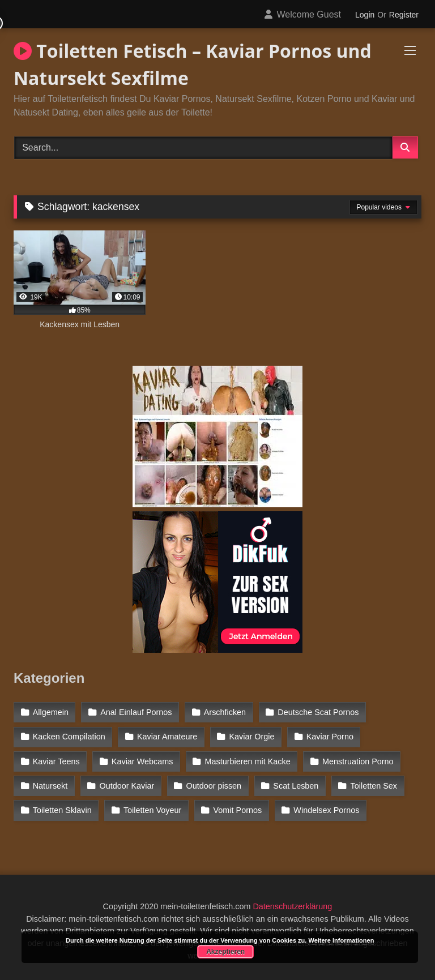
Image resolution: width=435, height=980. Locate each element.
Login (365, 15)
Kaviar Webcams (142, 761)
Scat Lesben (296, 786)
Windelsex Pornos (326, 810)
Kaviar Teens (56, 761)
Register (404, 15)
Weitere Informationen (341, 940)
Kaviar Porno (330, 737)
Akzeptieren (225, 952)
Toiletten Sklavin (62, 810)
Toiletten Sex (374, 786)
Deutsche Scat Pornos (318, 712)
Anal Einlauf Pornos (136, 712)
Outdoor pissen (214, 786)
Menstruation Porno (358, 761)
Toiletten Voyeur (152, 810)
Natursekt (50, 786)
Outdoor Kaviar (127, 786)
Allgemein (51, 712)
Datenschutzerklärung (292, 906)
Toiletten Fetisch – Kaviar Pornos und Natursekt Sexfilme (193, 64)
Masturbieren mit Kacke (248, 761)
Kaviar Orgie (252, 737)
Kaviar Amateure (167, 737)
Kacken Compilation (69, 737)
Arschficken (225, 712)
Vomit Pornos (238, 810)
